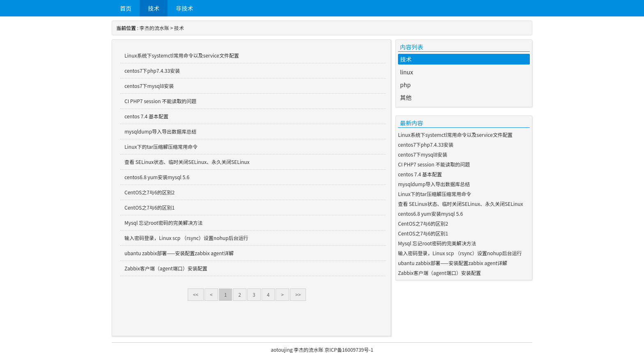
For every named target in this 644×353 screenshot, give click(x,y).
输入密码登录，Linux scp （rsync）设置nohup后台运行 (186, 238)
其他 (406, 97)
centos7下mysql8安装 (149, 86)
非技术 (184, 8)
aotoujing (282, 350)
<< (196, 294)
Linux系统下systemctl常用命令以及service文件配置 (182, 55)
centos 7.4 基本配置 (146, 116)
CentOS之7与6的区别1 (149, 207)
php (405, 85)
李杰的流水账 (154, 28)
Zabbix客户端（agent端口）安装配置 (166, 268)
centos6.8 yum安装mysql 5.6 (157, 177)
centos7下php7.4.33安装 (152, 70)
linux (407, 72)
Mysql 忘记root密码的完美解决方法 (163, 223)
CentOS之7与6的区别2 (149, 192)
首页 (126, 8)
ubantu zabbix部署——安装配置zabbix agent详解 (179, 253)
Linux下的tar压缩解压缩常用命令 (161, 147)
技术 (154, 8)
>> (298, 294)
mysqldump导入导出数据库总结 (160, 131)
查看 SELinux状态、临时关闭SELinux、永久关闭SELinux (187, 162)
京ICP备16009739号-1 (349, 350)
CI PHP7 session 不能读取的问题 (160, 101)
